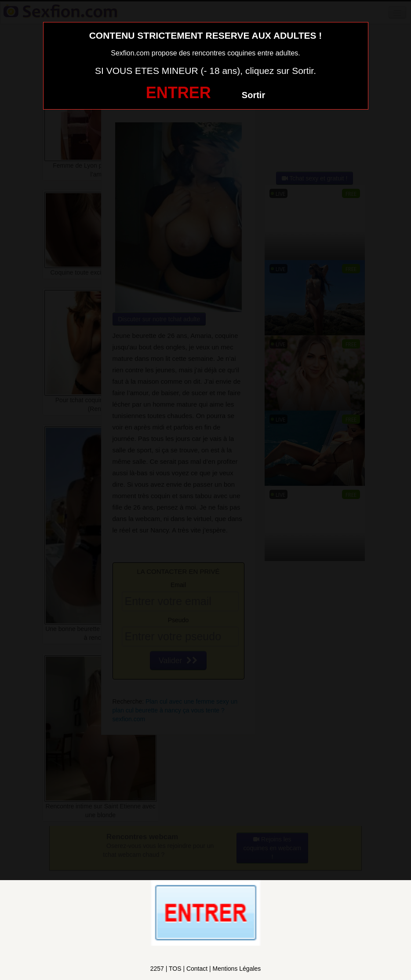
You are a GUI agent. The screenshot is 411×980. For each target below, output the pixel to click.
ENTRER (178, 93)
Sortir (253, 95)
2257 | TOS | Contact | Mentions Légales (206, 969)
